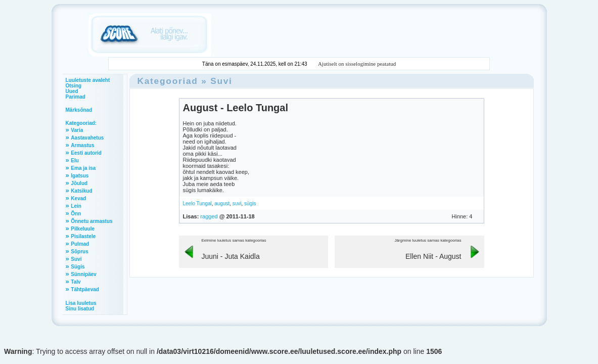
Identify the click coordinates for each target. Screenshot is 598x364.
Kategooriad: (81, 123)
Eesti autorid (86, 153)
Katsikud (81, 191)
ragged (209, 216)
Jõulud (79, 183)
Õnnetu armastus (91, 221)
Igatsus (80, 176)
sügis (250, 203)
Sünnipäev (84, 274)
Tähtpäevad (85, 289)
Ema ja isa (83, 168)
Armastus (82, 145)
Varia (77, 130)
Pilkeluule (83, 229)
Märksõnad (79, 110)
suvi (237, 203)
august (222, 203)
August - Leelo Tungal (236, 108)
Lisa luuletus (81, 303)
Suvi (76, 259)
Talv (76, 282)
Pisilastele (83, 236)
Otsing (74, 86)
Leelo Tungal (197, 203)
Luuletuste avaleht (88, 80)
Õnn (76, 214)
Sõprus (79, 252)
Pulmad (80, 244)
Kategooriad (168, 81)
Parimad (76, 97)
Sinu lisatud (80, 309)
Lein (76, 206)
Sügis (78, 267)
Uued (72, 91)
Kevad (78, 198)
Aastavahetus (87, 138)
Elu (75, 161)
